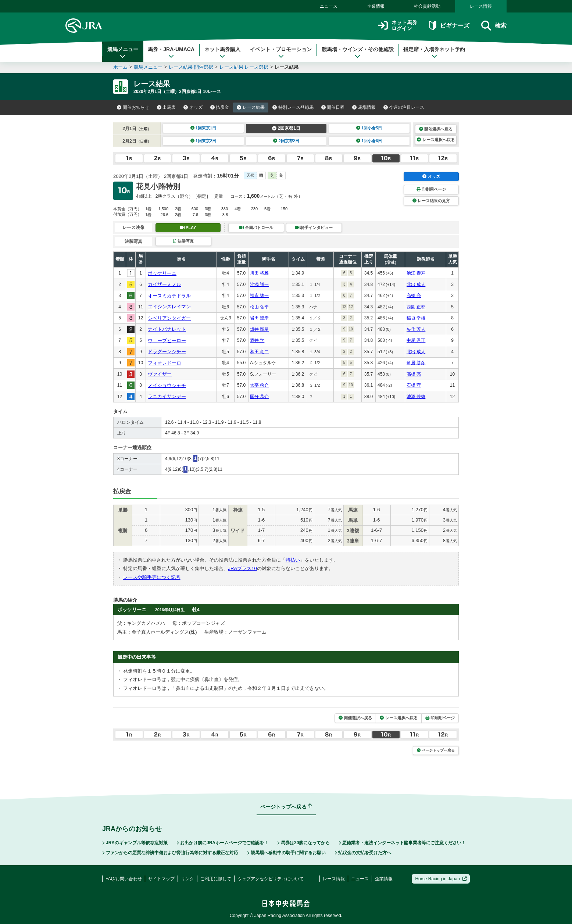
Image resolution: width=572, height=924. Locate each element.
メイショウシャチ (167, 385)
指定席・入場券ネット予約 (434, 53)
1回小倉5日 (369, 128)
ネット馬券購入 (222, 53)
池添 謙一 (259, 284)
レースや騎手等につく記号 (152, 577)
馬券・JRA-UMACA (171, 53)
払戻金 (220, 107)
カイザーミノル (165, 284)
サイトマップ (161, 879)
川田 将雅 (259, 273)
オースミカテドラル (169, 296)
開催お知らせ (133, 107)
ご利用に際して (216, 879)
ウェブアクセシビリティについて (271, 879)
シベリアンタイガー (169, 318)
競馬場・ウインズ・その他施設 (358, 53)
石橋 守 (414, 385)
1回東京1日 (203, 128)
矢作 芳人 (416, 329)
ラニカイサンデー (167, 396)
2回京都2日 (286, 141)
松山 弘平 (259, 307)
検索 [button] (494, 26)
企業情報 (376, 6)
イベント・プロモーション (281, 53)
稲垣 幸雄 (416, 318)
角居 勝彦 (416, 363)
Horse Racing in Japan (441, 879)
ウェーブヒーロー (167, 341)
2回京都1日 (286, 128)
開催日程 (333, 107)
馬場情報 (364, 107)
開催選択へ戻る (436, 129)
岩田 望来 (259, 318)
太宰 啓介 (259, 385)
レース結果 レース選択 (244, 67)
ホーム (120, 67)
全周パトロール (256, 228)
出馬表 (167, 107)
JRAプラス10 (243, 568)
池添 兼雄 (416, 397)
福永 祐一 (259, 296)
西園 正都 (416, 307)
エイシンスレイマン (169, 307)
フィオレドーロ (165, 363)
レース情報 (481, 6)
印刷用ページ (431, 189)
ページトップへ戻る (436, 750)
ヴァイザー (160, 374)
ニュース (329, 6)
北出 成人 (416, 284)
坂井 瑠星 (259, 329)
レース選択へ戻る (436, 140)
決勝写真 (183, 241)
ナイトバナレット (167, 329)
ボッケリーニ (162, 273)
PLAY (188, 228)
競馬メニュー (123, 53)
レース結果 (251, 107)
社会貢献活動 (427, 6)
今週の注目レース (404, 107)
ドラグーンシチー (167, 352)
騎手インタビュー (314, 228)
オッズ (193, 107)
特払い (293, 560)
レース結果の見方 (431, 201)
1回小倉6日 (369, 141)
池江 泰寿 (416, 273)
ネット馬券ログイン (398, 26)
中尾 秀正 (416, 340)
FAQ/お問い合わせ (124, 879)
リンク (187, 879)
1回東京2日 (203, 141)
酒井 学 (257, 340)
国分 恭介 (259, 397)
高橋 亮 (414, 296)
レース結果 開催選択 (191, 67)
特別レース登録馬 (293, 107)
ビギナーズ (449, 26)
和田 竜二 (259, 352)
